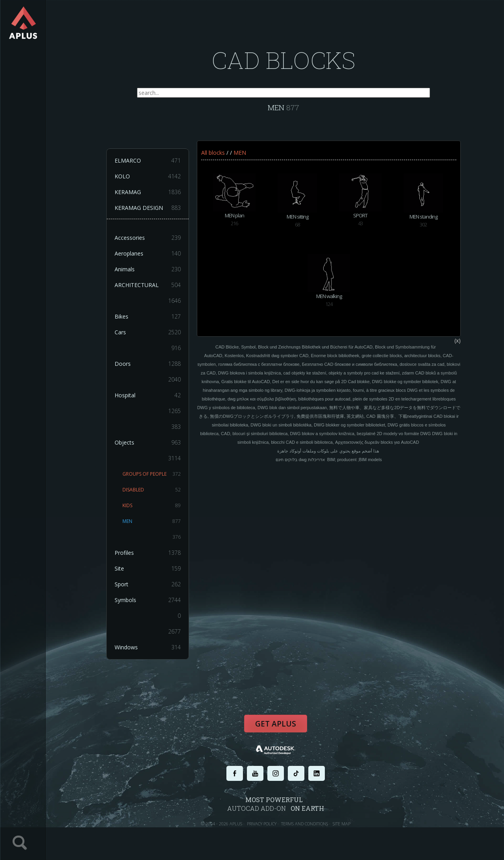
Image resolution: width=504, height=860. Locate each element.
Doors (148, 364)
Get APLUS (276, 724)
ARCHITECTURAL (148, 285)
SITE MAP (342, 824)
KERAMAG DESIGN (148, 208)
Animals (148, 269)
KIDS (152, 506)
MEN (152, 521)
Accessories (148, 238)
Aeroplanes (148, 254)
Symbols (148, 600)
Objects (148, 443)
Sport (148, 584)
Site (148, 569)
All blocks (213, 153)
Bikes (148, 317)
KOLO (148, 176)
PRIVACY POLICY (262, 824)
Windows (148, 647)
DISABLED (152, 490)
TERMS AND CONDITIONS (305, 824)
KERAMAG (148, 192)
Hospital (148, 395)
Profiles (148, 553)
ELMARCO (148, 161)
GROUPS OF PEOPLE (152, 474)
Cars (148, 332)
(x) (458, 340)
